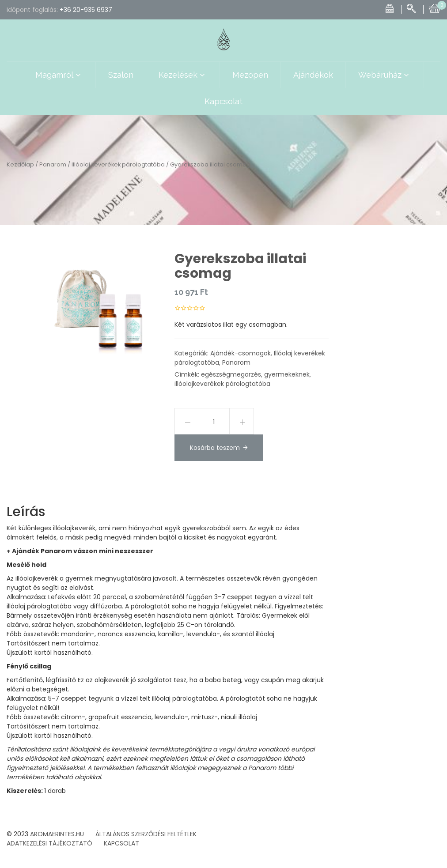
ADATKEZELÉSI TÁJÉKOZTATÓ (49, 843)
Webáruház (385, 75)
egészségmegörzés (231, 374)
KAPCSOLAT (121, 843)
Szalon (121, 75)
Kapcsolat (223, 101)
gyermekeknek (287, 374)
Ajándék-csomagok (241, 353)
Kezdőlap (20, 164)
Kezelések (183, 75)
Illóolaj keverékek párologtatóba (118, 164)
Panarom (53, 164)
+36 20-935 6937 (86, 10)
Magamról (59, 75)
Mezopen (250, 75)
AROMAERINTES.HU (57, 834)
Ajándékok (313, 75)
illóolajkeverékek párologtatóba (222, 384)
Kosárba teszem (215, 448)
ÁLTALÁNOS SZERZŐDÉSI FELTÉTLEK (146, 834)
